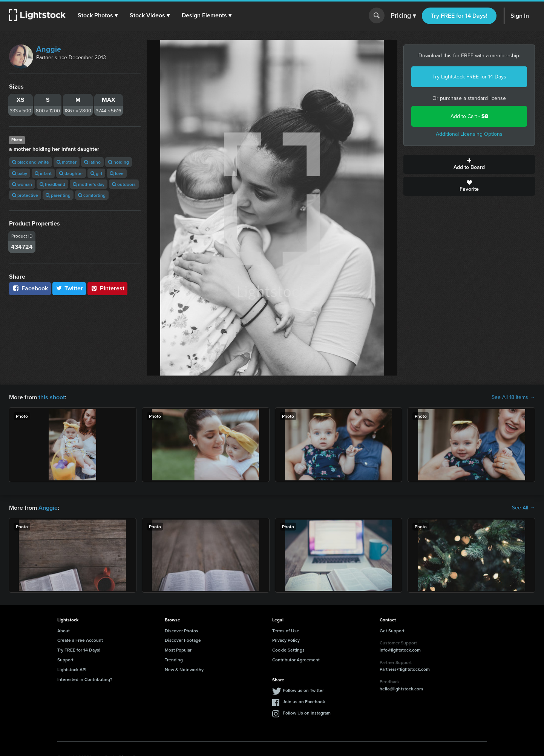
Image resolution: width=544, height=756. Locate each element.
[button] (98, 15)
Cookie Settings (288, 650)
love (117, 173)
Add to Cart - (469, 116)
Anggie (49, 49)
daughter (71, 173)
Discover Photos (182, 631)
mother (67, 162)
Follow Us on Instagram (307, 713)
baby (20, 173)
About (64, 631)
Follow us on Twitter (303, 690)
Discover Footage (183, 640)
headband (52, 184)
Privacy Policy (286, 640)
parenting (58, 195)
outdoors (124, 184)
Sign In (520, 16)
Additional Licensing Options (469, 134)
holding (119, 162)
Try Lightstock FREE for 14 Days (469, 77)
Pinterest (107, 288)
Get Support (392, 631)
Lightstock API (72, 669)
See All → (523, 508)
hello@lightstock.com (401, 689)
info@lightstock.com (400, 650)
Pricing (403, 16)
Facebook (30, 288)
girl (96, 173)
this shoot (52, 397)
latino (92, 162)
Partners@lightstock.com (405, 669)
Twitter (69, 288)
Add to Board (469, 164)
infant (43, 173)
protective (25, 195)
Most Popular (178, 650)
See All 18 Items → (513, 397)
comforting (92, 195)
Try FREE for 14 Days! (459, 16)
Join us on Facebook (304, 702)
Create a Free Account (80, 640)
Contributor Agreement (296, 660)
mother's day (89, 184)
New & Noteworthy (184, 669)
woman (22, 184)
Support (65, 660)
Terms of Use (286, 631)
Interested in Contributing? (85, 679)
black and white (31, 162)
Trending (174, 660)
